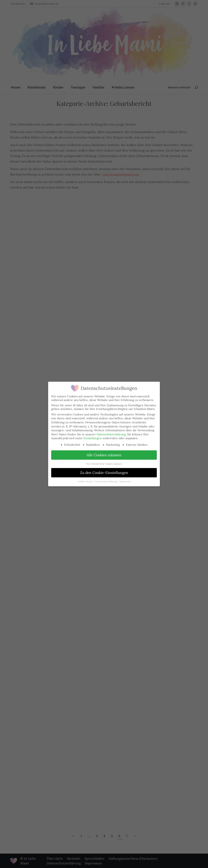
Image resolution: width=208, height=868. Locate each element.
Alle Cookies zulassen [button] (104, 455)
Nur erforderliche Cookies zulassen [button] (104, 464)
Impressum (125, 481)
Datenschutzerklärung (111, 434)
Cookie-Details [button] (85, 481)
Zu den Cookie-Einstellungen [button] (104, 473)
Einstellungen (93, 438)
